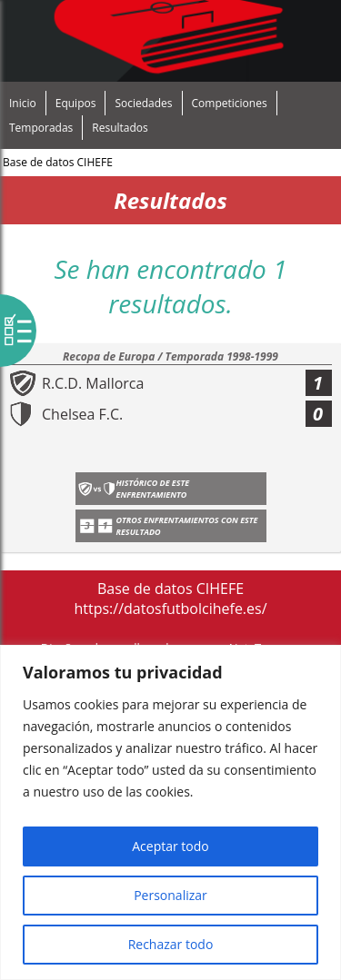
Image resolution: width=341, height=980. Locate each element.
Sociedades (143, 103)
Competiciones (230, 103)
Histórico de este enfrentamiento (153, 489)
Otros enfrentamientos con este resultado (187, 526)
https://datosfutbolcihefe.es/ (170, 609)
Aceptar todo (170, 846)
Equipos (76, 103)
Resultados (120, 128)
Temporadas (41, 128)
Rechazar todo (171, 944)
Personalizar (170, 895)
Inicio (23, 103)
